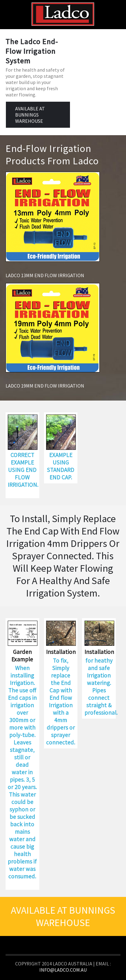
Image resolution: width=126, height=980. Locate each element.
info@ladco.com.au (63, 970)
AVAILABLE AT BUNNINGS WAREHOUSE (30, 115)
